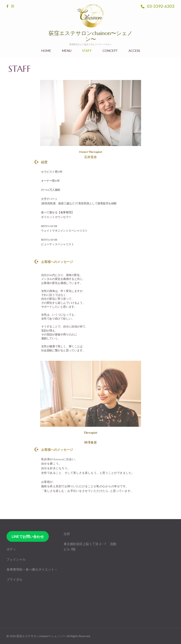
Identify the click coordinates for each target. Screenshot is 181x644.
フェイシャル (16, 559)
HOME (46, 51)
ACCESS (134, 51)
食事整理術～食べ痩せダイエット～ (32, 569)
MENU (67, 51)
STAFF (87, 51)
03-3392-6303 (158, 6)
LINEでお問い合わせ (28, 536)
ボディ (11, 549)
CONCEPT (110, 51)
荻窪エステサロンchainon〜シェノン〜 (91, 36)
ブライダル (14, 579)
